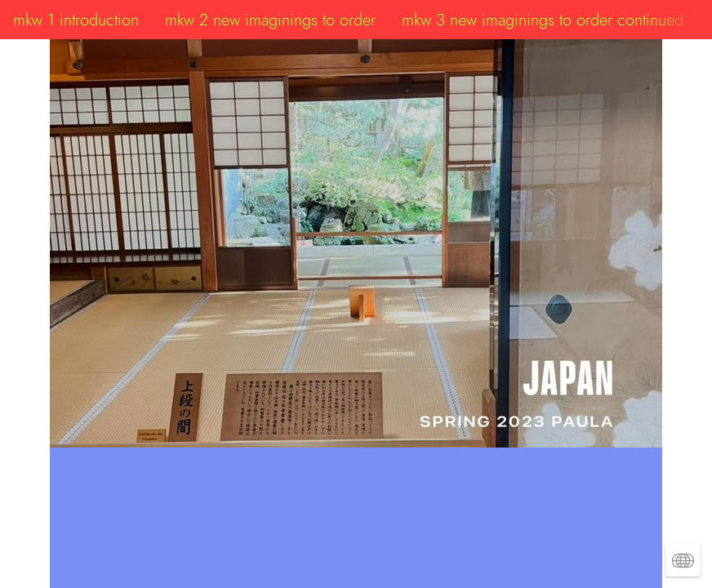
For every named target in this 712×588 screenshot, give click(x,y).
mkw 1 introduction (76, 20)
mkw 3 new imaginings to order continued (543, 20)
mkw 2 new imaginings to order (270, 20)
